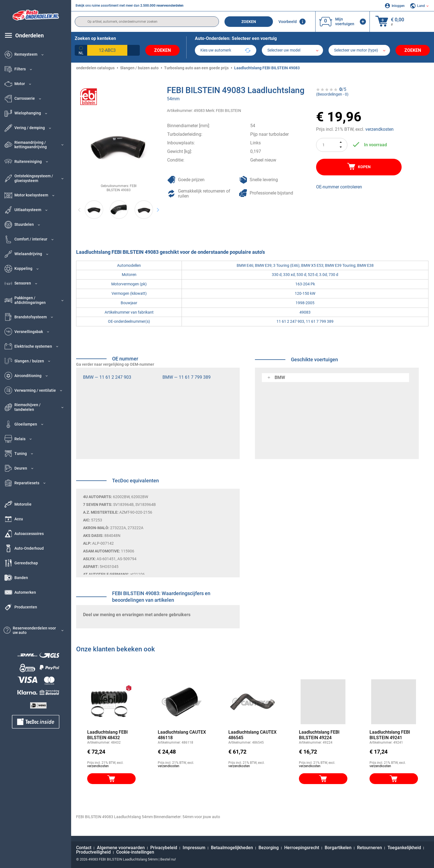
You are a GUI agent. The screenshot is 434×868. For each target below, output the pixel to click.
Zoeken (249, 22)
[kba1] (107, 50)
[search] (147, 22)
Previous (80, 210)
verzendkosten (379, 129)
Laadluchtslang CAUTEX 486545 (252, 735)
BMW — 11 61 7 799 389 (187, 377)
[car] (359, 50)
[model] (293, 50)
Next (158, 210)
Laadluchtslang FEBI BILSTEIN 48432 (108, 735)
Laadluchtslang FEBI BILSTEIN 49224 (319, 735)
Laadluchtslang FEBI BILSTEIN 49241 (390, 735)
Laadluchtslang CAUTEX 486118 (182, 735)
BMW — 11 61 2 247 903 (107, 377)
